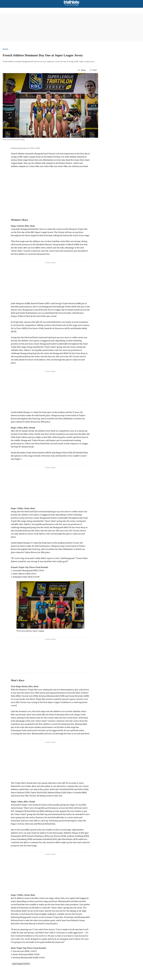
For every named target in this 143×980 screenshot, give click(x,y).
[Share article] (82, 70)
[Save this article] (93, 70)
